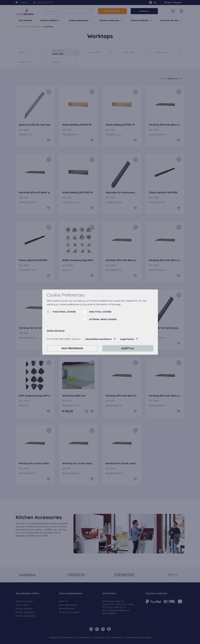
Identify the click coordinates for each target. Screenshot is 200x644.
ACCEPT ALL (128, 348)
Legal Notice (127, 339)
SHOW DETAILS (55, 331)
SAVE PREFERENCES (72, 348)
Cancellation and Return (99, 339)
